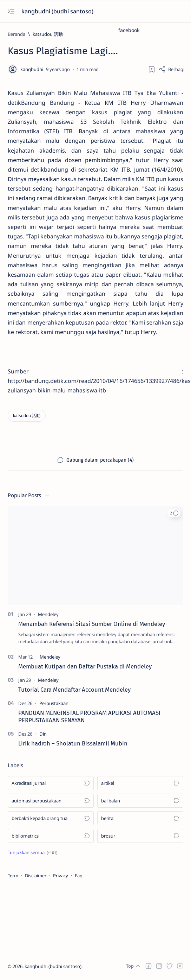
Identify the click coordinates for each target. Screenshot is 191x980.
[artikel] (140, 783)
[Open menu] (11, 11)
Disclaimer (36, 876)
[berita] (140, 818)
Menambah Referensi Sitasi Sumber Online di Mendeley (92, 624)
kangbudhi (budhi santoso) (58, 11)
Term (13, 876)
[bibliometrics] (51, 836)
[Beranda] (17, 34)
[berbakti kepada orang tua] (51, 818)
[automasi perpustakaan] (51, 801)
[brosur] (140, 836)
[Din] (43, 734)
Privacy (61, 876)
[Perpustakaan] (54, 703)
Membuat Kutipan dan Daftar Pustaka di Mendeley (85, 666)
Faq (79, 876)
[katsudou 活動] (48, 34)
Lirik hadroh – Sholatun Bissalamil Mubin (73, 743)
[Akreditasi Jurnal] (51, 783)
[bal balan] (140, 801)
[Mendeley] (48, 614)
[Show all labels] (32, 852)
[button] (174, 513)
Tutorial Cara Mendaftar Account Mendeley (74, 690)
